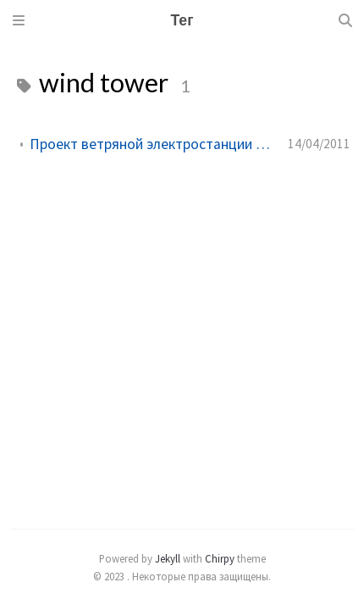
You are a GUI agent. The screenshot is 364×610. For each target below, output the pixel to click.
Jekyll (168, 558)
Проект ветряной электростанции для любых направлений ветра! (152, 144)
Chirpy (220, 558)
